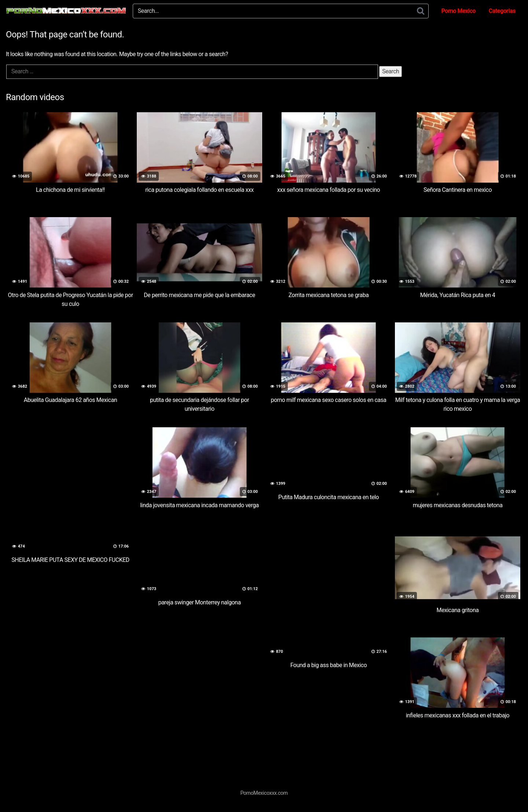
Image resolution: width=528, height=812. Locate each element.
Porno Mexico (458, 11)
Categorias (502, 11)
